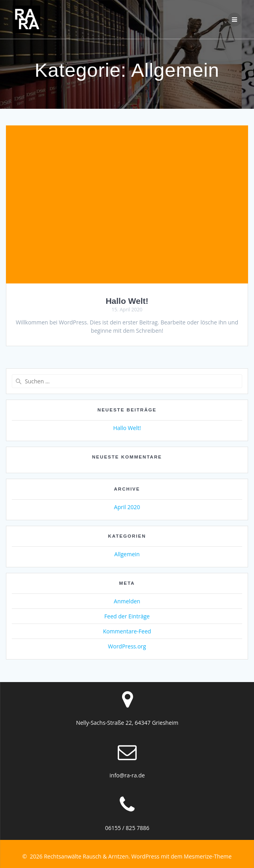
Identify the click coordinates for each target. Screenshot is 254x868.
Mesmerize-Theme (208, 856)
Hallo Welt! (127, 301)
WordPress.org (127, 646)
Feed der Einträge (127, 616)
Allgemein (127, 554)
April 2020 (127, 507)
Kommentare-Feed (127, 631)
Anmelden (127, 601)
